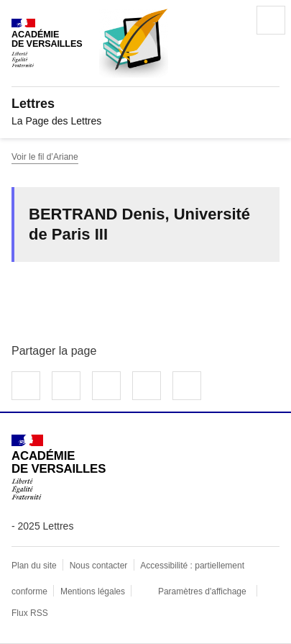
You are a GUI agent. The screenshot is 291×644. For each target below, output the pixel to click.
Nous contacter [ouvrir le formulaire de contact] (99, 566)
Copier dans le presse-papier (187, 386)
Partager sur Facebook (26, 386)
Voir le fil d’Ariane (45, 157)
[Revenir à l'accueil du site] (59, 467)
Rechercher (231, 20)
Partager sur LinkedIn (106, 386)
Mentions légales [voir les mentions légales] (93, 591)
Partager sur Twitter (66, 386)
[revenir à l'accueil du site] (145, 104)
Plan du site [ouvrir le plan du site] (34, 566)
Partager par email (147, 386)
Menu (271, 20)
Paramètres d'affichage (202, 591)
